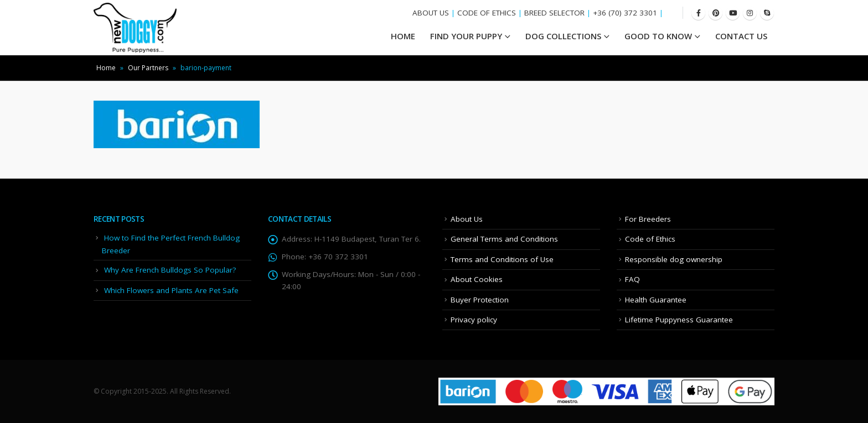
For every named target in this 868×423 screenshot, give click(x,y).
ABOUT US (431, 13)
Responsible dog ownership (674, 259)
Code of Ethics (650, 239)
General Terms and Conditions (504, 239)
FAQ (632, 279)
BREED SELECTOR (554, 13)
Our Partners (148, 68)
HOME (403, 36)
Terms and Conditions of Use (502, 259)
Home (106, 68)
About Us (467, 219)
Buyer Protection (480, 300)
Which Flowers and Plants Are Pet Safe (171, 290)
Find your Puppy (466, 36)
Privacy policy (474, 320)
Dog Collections (563, 36)
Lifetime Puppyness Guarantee (679, 320)
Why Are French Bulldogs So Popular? (170, 270)
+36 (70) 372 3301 (625, 13)
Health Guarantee (656, 300)
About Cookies (477, 279)
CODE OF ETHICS (487, 13)
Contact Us (741, 36)
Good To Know (658, 36)
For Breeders (648, 219)
